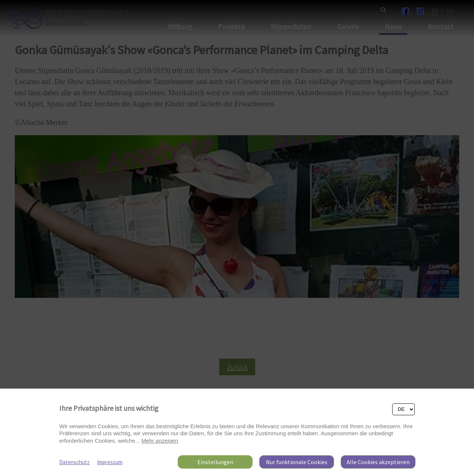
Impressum (110, 462)
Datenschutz (74, 462)
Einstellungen (215, 462)
